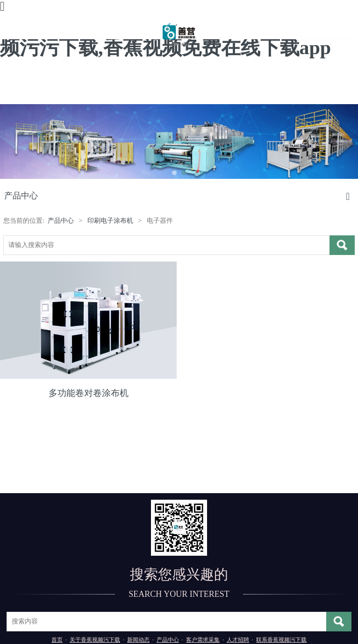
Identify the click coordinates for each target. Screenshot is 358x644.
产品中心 (61, 221)
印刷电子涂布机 (110, 221)
